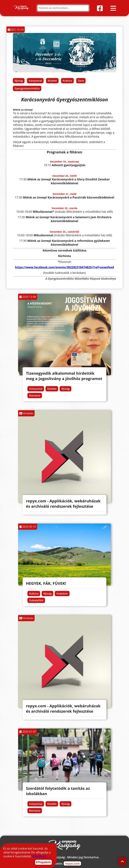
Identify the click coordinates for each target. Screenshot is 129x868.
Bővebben (39, 856)
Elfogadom (43, 862)
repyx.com (72, 863)
